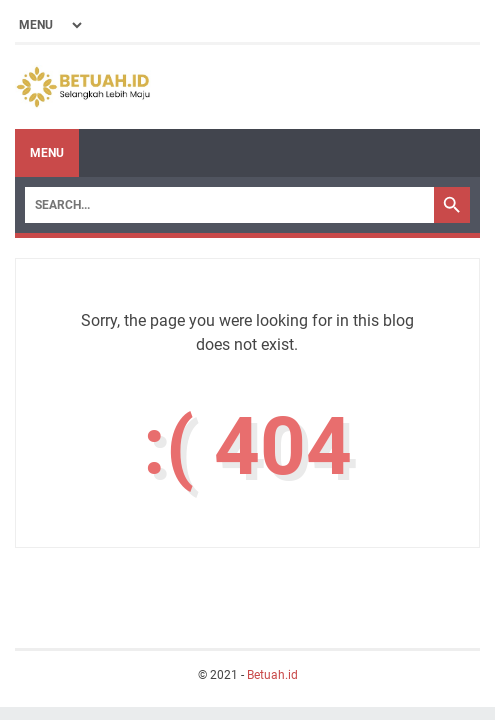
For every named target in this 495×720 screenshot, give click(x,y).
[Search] (229, 205)
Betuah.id (272, 675)
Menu (47, 153)
